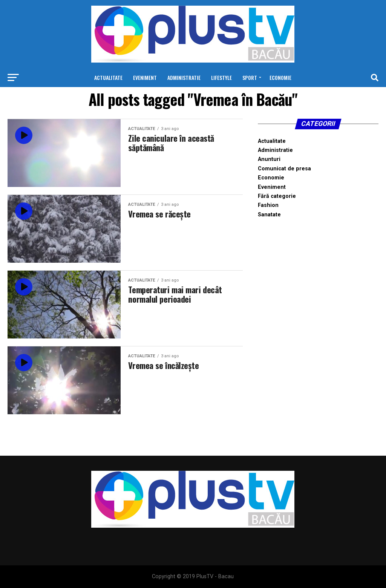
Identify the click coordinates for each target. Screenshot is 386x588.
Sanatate (269, 215)
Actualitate (108, 77)
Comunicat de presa (284, 169)
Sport (250, 77)
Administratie (184, 77)
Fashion (268, 205)
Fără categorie (277, 196)
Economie (280, 77)
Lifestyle (221, 77)
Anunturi (269, 159)
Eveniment (145, 77)
